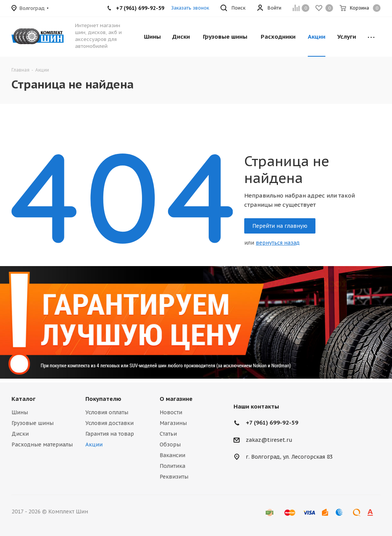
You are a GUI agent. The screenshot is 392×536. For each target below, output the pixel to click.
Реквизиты (174, 477)
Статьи (168, 434)
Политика (172, 466)
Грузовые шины (33, 423)
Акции (94, 444)
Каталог (24, 399)
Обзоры (170, 444)
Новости (171, 412)
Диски (20, 434)
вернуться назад (278, 243)
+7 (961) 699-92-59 (272, 422)
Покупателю (103, 399)
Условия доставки (109, 423)
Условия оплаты (107, 412)
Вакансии (172, 455)
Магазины (173, 423)
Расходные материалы (42, 444)
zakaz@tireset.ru (269, 440)
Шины (20, 412)
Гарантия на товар (110, 434)
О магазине (176, 399)
